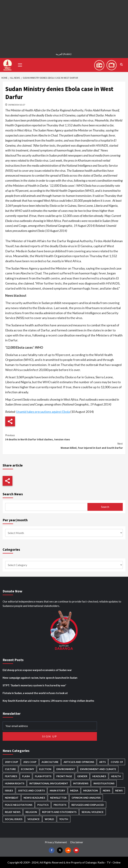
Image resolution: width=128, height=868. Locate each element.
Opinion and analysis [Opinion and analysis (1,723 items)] (86, 798)
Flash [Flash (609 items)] (26, 776)
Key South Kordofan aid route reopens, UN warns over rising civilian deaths (48, 701)
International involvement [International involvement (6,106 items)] (49, 783)
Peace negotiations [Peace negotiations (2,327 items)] (19, 805)
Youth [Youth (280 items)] (64, 819)
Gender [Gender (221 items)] (82, 776)
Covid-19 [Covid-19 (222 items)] (117, 762)
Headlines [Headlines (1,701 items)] (99, 776)
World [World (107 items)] (49, 819)
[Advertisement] (64, 24)
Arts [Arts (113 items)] (102, 762)
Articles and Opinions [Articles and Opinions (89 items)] (79, 762)
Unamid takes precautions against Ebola (43, 412)
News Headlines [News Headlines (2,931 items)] (34, 798)
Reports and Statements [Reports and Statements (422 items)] (59, 812)
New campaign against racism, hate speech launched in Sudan (40, 678)
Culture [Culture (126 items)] (10, 769)
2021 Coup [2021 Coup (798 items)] (30, 762)
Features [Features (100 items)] (11, 776)
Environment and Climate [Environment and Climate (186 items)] (98, 769)
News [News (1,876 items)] (119, 791)
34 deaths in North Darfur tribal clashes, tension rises (64, 437)
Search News (13, 494)
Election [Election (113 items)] (45, 769)
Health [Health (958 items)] (116, 776)
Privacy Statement (56, 842)
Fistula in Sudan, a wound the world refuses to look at (35, 693)
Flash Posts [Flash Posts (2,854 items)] (43, 776)
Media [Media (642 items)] (74, 791)
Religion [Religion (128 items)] (31, 812)
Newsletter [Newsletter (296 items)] (58, 798)
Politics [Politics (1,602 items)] (43, 805)
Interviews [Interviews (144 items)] (81, 783)
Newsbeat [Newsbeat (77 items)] (12, 798)
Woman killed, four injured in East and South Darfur (64, 446)
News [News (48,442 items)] (107, 791)
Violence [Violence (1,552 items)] (34, 819)
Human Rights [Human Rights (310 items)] (15, 783)
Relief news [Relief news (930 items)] (13, 812)
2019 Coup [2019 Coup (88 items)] (12, 762)
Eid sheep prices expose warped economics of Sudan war (37, 670)
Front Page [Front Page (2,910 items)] (64, 776)
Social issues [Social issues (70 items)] (14, 819)
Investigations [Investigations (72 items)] (104, 783)
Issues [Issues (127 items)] (9, 791)
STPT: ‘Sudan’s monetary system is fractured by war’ (34, 685)
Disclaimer (77, 842)
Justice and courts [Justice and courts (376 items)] (31, 791)
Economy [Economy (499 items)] (28, 769)
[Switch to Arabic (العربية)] (64, 54)
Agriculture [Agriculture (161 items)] (50, 762)
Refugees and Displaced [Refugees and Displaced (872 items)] (88, 805)
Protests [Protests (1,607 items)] (60, 805)
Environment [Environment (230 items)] (66, 769)
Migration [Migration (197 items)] (91, 791)
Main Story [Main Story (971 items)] (57, 791)
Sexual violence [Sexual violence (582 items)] (93, 812)
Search (105, 507)
